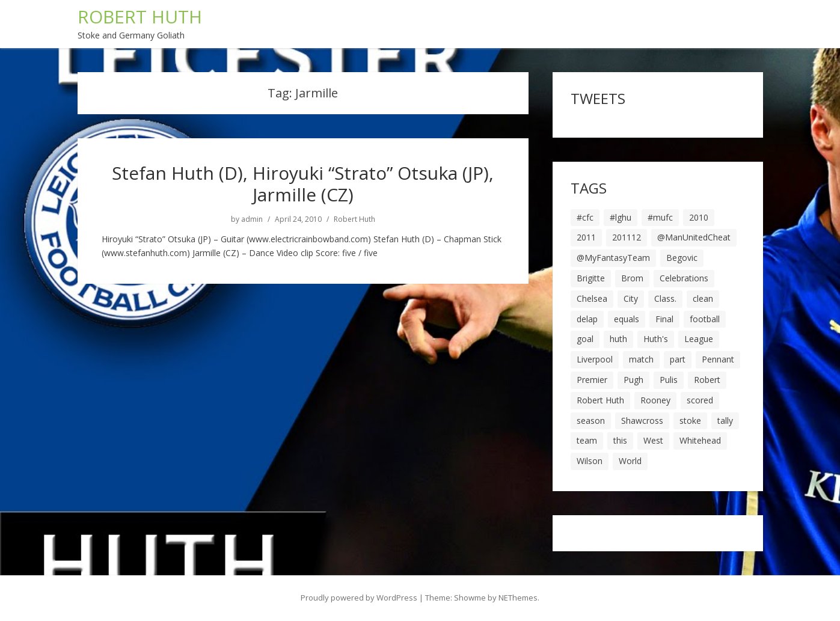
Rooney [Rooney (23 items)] (655, 400)
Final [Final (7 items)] (664, 319)
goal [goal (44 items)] (585, 339)
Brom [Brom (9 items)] (632, 278)
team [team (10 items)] (587, 440)
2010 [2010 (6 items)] (699, 217)
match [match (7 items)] (641, 359)
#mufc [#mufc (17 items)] (660, 217)
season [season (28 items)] (591, 421)
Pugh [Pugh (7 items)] (633, 380)
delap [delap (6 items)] (587, 319)
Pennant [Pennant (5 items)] (718, 359)
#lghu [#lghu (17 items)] (621, 217)
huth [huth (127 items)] (618, 339)
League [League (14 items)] (699, 339)
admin (252, 219)
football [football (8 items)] (705, 319)
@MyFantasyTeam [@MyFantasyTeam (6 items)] (613, 258)
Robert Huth (354, 219)
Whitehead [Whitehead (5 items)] (700, 440)
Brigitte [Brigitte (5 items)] (591, 278)
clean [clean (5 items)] (703, 298)
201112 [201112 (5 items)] (627, 237)
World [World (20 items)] (630, 461)
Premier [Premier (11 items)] (592, 380)
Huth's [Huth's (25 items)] (656, 339)
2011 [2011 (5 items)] (586, 237)
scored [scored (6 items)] (700, 400)
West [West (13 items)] (653, 440)
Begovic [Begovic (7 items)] (682, 258)
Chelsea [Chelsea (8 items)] (592, 298)
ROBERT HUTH (140, 17)
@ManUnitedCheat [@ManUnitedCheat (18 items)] (694, 237)
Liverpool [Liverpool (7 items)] (595, 359)
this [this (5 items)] (620, 440)
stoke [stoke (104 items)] (690, 421)
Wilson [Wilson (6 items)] (590, 461)
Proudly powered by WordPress (359, 598)
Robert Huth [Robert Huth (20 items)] (600, 400)
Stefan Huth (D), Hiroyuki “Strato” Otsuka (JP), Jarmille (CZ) (303, 184)
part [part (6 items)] (678, 359)
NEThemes (518, 598)
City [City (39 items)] (631, 298)
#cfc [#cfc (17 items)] (585, 217)
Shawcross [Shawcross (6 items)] (642, 421)
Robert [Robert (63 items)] (707, 380)
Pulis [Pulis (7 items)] (669, 380)
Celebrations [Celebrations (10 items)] (684, 278)
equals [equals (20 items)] (627, 319)
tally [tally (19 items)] (725, 421)
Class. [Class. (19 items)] (665, 298)
